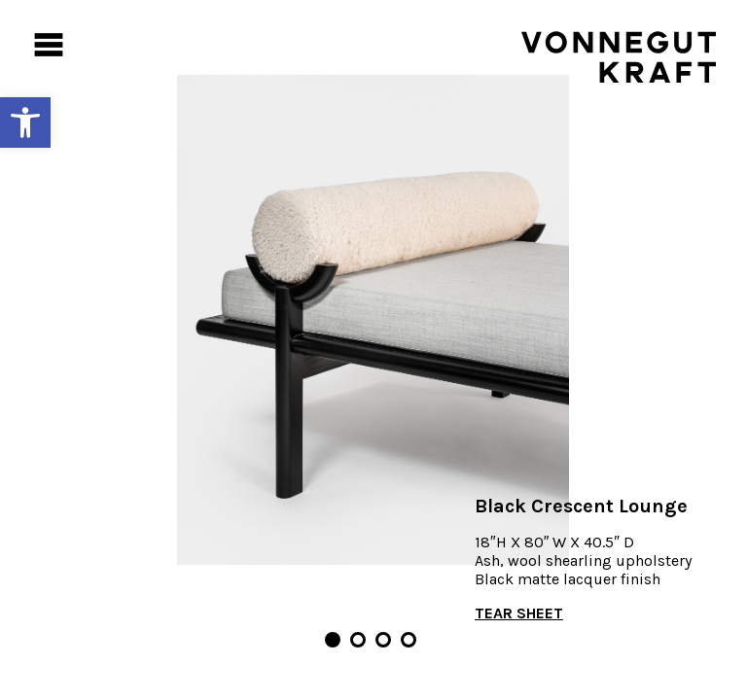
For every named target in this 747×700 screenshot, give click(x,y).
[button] (25, 122)
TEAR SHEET (519, 613)
